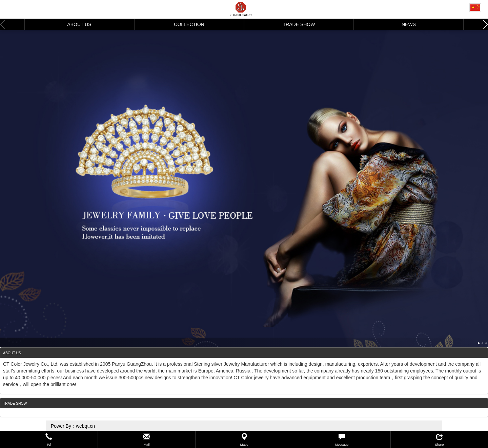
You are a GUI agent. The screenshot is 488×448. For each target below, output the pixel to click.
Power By (61, 426)
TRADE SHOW (299, 24)
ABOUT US (79, 24)
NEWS (409, 24)
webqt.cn (85, 426)
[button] (49, 440)
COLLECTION (189, 24)
